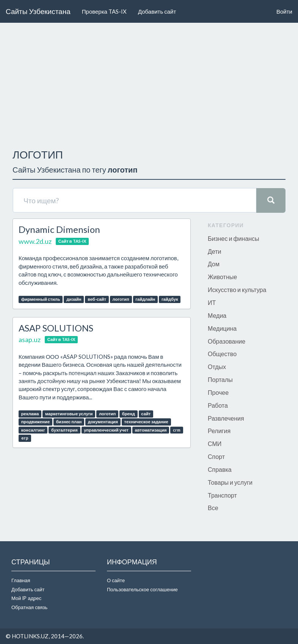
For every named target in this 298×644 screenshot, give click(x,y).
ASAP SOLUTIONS (56, 328)
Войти (284, 11)
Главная (21, 580)
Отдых (217, 367)
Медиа (217, 315)
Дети (214, 251)
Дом (214, 264)
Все (213, 508)
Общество (222, 354)
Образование (227, 341)
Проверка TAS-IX (104, 11)
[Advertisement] (149, 84)
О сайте (116, 580)
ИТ (212, 302)
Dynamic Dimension (59, 229)
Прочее (218, 392)
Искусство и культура (237, 290)
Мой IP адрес (26, 598)
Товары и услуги (230, 482)
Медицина (222, 328)
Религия (219, 431)
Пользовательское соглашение (142, 589)
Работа (218, 405)
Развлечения (226, 418)
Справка (220, 469)
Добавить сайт (157, 11)
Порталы (220, 379)
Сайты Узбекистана (38, 11)
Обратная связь (29, 607)
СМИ (215, 444)
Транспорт (222, 495)
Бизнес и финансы (234, 238)
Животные (222, 277)
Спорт (216, 456)
